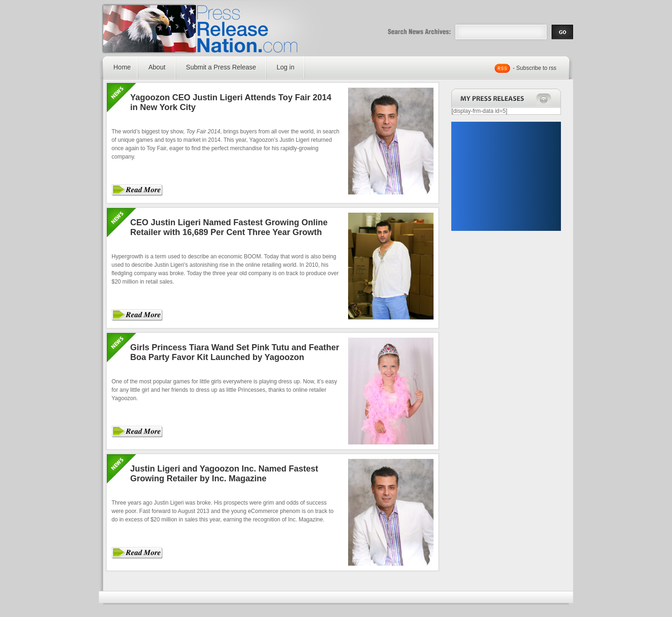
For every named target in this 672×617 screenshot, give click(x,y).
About (157, 67)
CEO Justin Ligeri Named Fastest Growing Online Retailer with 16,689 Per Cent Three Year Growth (229, 227)
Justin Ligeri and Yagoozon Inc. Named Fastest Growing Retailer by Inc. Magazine (224, 474)
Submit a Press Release (221, 67)
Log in (286, 67)
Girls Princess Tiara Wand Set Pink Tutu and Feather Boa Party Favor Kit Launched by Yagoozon (235, 352)
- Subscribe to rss (535, 68)
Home (122, 67)
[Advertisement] (506, 176)
